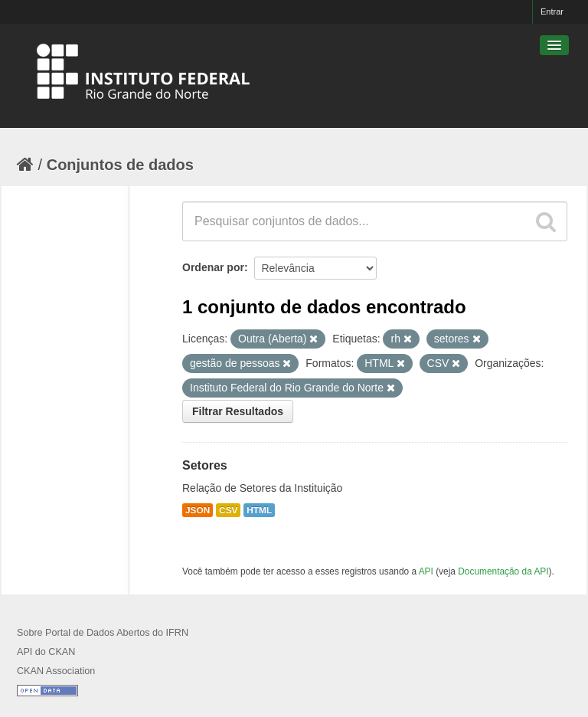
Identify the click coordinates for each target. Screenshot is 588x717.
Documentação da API (503, 571)
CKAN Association (56, 671)
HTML (259, 510)
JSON (198, 510)
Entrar (552, 11)
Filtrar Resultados (238, 411)
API (426, 571)
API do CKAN (46, 652)
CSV (228, 510)
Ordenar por (213, 267)
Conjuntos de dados (120, 165)
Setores (205, 465)
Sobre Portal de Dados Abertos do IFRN (103, 633)
